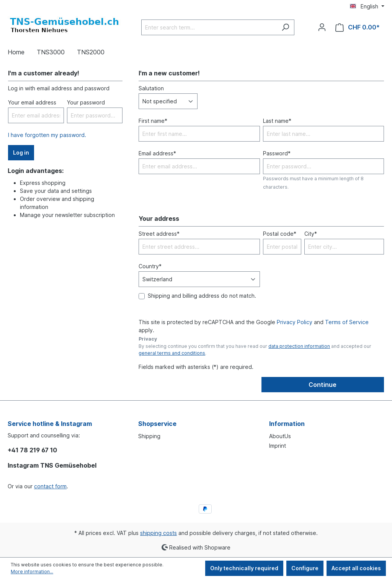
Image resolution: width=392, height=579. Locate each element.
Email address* (157, 153)
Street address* (159, 234)
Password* (277, 153)
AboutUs (280, 436)
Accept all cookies (356, 568)
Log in (21, 152)
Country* (150, 266)
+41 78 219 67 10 (32, 450)
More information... (32, 572)
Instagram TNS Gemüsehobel (52, 465)
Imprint (278, 446)
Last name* (277, 121)
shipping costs (158, 533)
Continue (323, 385)
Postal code (280, 234)
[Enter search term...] (209, 27)
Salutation (151, 88)
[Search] (285, 27)
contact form (50, 486)
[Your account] (322, 27)
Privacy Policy (295, 322)
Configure (305, 568)
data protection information (299, 346)
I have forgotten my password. (47, 135)
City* (311, 234)
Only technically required (244, 568)
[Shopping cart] (358, 27)
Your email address (32, 102)
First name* (153, 121)
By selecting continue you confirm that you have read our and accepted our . (255, 350)
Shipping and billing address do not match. (202, 296)
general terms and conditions (172, 353)
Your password (86, 102)
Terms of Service (347, 322)
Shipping (149, 436)
